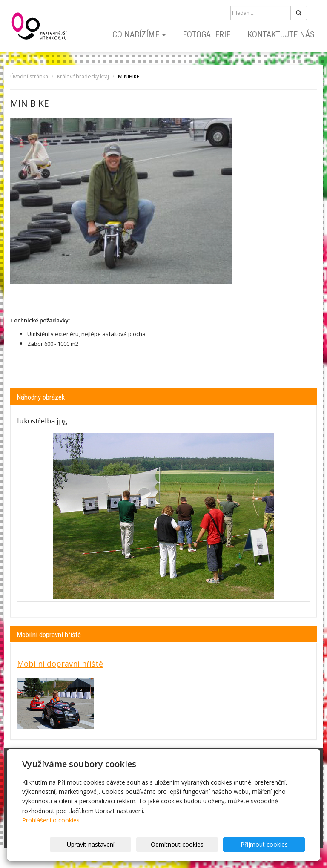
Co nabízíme (139, 34)
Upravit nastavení (132, 844)
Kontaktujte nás (281, 34)
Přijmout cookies (272, 844)
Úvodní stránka (29, 76)
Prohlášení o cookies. (52, 820)
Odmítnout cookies (202, 844)
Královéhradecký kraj (83, 76)
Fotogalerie (207, 34)
